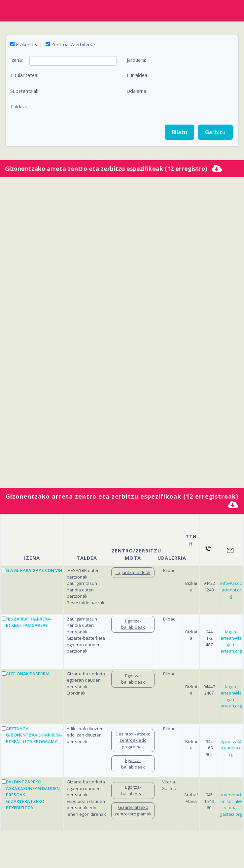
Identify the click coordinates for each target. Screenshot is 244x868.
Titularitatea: (24, 75)
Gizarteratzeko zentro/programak (133, 811)
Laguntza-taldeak (133, 572)
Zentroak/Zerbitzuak (73, 44)
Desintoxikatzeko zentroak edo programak (133, 740)
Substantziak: (25, 91)
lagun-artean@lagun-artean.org (231, 642)
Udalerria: (137, 91)
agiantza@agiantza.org (231, 748)
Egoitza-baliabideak (133, 624)
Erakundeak (28, 44)
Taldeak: (19, 107)
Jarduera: (136, 60)
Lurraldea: (138, 75)
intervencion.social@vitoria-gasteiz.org (231, 804)
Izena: (17, 60)
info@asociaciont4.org (231, 590)
